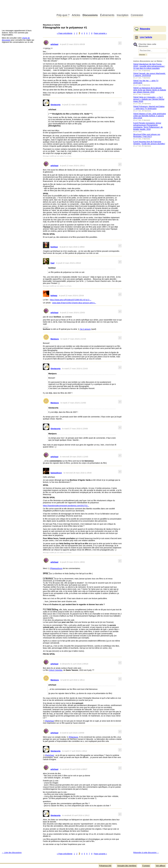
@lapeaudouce (56, 568)
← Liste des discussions (12, 853)
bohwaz (54, 296)
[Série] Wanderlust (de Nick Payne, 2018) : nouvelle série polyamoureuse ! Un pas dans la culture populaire (149, 66)
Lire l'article (146, 37)
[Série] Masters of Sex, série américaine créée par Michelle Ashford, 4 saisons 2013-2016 (150, 116)
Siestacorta (55, 105)
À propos (146, 866)
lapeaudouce (56, 473)
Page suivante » (100, 33)
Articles (76, 15)
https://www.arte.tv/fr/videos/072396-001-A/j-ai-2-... (71, 300)
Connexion (137, 15)
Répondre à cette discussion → (146, 853)
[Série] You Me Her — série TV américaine (146, 82)
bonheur (54, 247)
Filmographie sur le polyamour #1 (65, 27)
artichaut (54, 44)
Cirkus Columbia (56, 670)
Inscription (123, 15)
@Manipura (73, 737)
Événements (107, 15)
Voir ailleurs (161, 866)
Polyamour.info (27, 9)
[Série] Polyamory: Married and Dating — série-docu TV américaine (149, 108)
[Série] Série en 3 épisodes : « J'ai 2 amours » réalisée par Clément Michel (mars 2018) (149, 99)
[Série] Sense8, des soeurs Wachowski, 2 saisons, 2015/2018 (149, 74)
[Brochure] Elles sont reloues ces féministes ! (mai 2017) (147, 135)
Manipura (55, 339)
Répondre (145, 29)
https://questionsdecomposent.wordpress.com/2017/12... (66, 506)
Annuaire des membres (127, 866)
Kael (52, 263)
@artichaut (49, 721)
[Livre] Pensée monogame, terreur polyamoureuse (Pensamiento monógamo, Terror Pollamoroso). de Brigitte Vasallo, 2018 (148, 126)
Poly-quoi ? (63, 15)
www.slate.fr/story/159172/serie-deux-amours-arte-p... (74, 303)
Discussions (90, 15)
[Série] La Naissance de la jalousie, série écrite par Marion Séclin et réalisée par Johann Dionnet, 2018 (150, 90)
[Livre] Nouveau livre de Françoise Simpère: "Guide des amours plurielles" (149, 143)
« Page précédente (65, 33)
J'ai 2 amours (85, 329)
